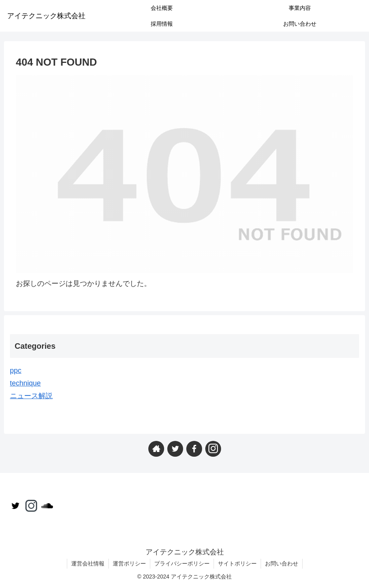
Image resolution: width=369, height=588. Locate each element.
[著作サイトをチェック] (156, 449)
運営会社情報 (88, 563)
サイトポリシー (237, 563)
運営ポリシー (129, 563)
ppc (16, 371)
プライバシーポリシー (182, 563)
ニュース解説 (31, 396)
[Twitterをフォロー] (175, 449)
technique (25, 383)
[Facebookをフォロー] (194, 449)
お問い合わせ (282, 563)
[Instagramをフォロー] (213, 449)
